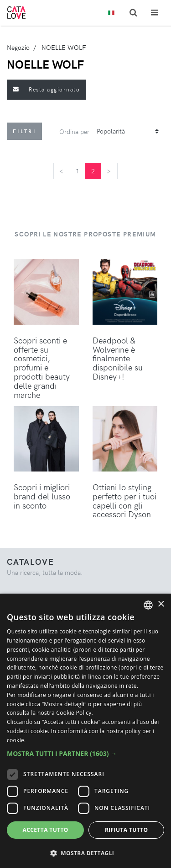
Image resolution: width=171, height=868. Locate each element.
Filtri (24, 131)
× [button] (161, 604)
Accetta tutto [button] (46, 830)
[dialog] (85, 731)
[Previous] (62, 171)
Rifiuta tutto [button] (127, 830)
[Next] (109, 171)
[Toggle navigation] (154, 13)
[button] (85, 753)
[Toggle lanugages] (111, 13)
